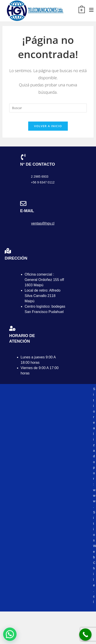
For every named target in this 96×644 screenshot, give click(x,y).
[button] (10, 634)
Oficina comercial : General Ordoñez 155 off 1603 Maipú (44, 280)
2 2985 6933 (40, 177)
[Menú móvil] (90, 10)
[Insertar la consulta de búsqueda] (48, 108)
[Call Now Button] (85, 635)
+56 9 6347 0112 (43, 182)
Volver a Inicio (48, 126)
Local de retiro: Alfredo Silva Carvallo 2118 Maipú (43, 296)
